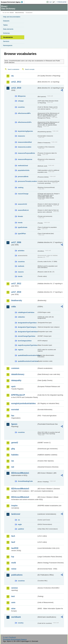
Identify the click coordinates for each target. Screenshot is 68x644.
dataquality (16, 380)
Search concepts (30, 69)
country (21, 623)
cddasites (21, 317)
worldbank (16, 617)
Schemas (6, 33)
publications (17, 575)
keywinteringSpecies (25, 131)
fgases (14, 424)
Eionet (12, 13)
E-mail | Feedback (9, 637)
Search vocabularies (13, 69)
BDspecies (22, 96)
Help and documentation (12, 17)
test (13, 596)
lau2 (13, 542)
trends (20, 223)
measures (21, 136)
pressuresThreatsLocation (27, 181)
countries (21, 107)
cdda (13, 307)
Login (50, 2)
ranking (21, 187)
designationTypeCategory (27, 327)
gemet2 (15, 443)
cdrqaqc (21, 101)
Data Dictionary (20, 13)
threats (20, 216)
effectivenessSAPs (25, 122)
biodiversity (17, 300)
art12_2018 (16, 88)
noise (14, 569)
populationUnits (24, 170)
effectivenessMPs (24, 113)
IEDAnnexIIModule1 (20, 473)
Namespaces (8, 45)
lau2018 (15, 548)
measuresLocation (25, 147)
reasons (21, 272)
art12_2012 (16, 82)
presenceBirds (23, 177)
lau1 (13, 536)
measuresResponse (25, 159)
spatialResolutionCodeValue (28, 361)
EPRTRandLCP (18, 395)
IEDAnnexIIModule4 (20, 497)
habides (15, 455)
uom (13, 602)
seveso (15, 588)
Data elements (8, 29)
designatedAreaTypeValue (27, 323)
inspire (14, 506)
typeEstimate (23, 227)
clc (19, 520)
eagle (20, 524)
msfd (14, 563)
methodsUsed (23, 166)
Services (6, 41)
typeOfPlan (22, 234)
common (15, 368)
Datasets (6, 21)
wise (13, 609)
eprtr (13, 386)
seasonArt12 (22, 204)
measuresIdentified (25, 142)
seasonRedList (23, 210)
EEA (13, 2)
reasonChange (23, 194)
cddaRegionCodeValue (26, 312)
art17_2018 (16, 292)
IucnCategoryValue (25, 341)
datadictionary (18, 374)
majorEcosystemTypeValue (28, 345)
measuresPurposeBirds (26, 153)
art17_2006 (16, 242)
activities (21, 251)
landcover (16, 514)
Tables (5, 25)
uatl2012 (21, 529)
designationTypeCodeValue (28, 332)
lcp (13, 557)
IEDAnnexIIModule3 (20, 489)
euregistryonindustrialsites (23, 403)
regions (21, 350)
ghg (13, 449)
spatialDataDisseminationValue (28, 355)
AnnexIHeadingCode (25, 481)
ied (13, 467)
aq (12, 76)
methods (21, 266)
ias (13, 461)
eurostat (15, 410)
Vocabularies (8, 37)
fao (13, 416)
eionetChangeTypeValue (27, 336)
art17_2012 (16, 284)
